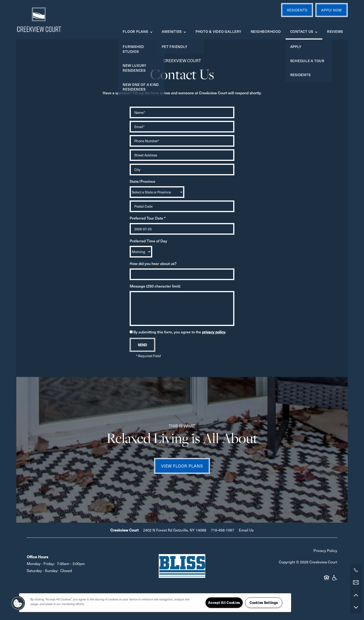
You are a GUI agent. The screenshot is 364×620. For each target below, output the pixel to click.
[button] (18, 603)
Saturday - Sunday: (43, 570)
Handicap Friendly (334, 580)
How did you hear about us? (153, 263)
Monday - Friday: (41, 563)
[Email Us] (356, 583)
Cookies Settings (264, 603)
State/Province (142, 181)
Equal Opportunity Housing (327, 580)
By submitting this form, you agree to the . (180, 332)
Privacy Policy (325, 550)
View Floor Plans (182, 466)
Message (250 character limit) (155, 286)
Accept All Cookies (224, 603)
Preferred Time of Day (148, 241)
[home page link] (39, 20)
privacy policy (214, 332)
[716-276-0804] (356, 570)
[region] (155, 603)
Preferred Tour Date (146, 218)
